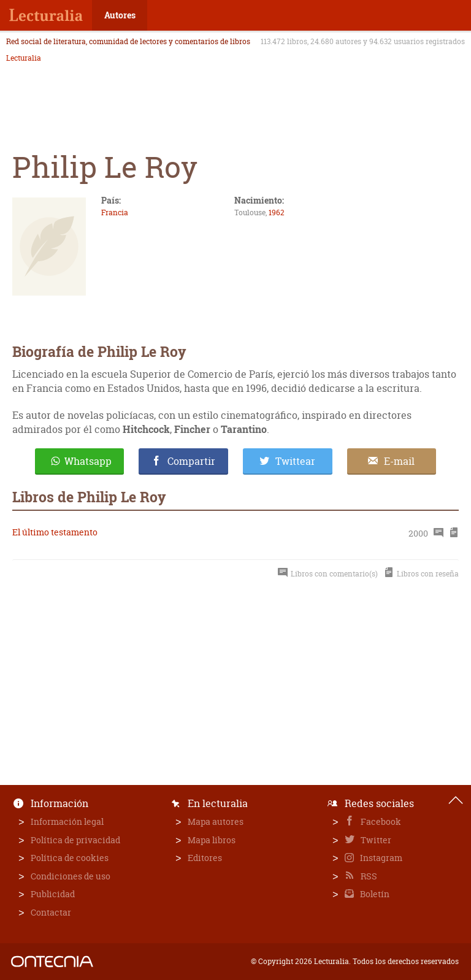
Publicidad (53, 894)
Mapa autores (216, 821)
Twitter (375, 840)
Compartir (191, 461)
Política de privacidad (75, 840)
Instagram (380, 858)
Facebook (380, 821)
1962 (277, 212)
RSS (368, 876)
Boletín (374, 894)
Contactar (51, 912)
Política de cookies (70, 858)
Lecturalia (24, 58)
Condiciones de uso (71, 876)
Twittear (295, 461)
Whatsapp (88, 461)
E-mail (399, 461)
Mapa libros (212, 840)
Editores (205, 858)
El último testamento (55, 532)
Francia (115, 212)
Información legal (67, 821)
